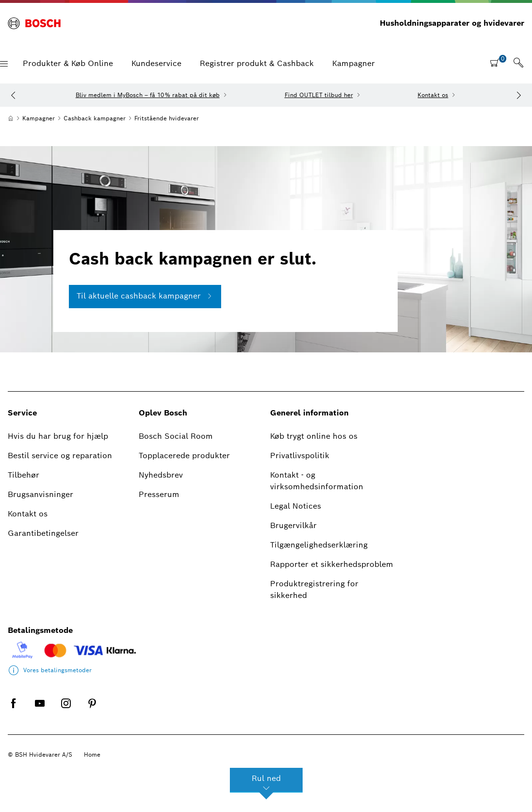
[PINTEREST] (92, 711)
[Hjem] (11, 118)
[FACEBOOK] (14, 711)
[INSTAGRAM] (66, 711)
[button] (4, 64)
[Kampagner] (39, 118)
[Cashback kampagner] (95, 118)
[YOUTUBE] (40, 711)
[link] (518, 64)
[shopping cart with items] (498, 63)
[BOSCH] (34, 23)
